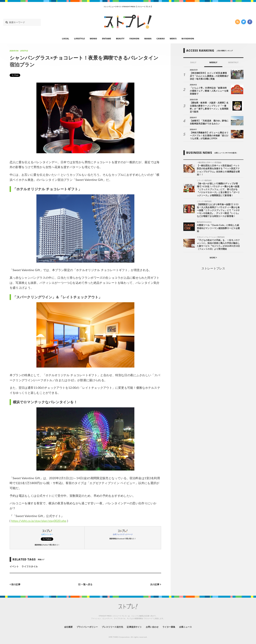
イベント (14, 566)
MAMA (148, 39)
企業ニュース (189, 627)
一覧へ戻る (85, 584)
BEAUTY (120, 39)
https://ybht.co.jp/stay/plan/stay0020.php (39, 521)
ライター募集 (172, 627)
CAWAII (161, 39)
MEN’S (173, 39)
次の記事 (156, 584)
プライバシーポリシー (84, 627)
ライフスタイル (30, 566)
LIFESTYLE (79, 39)
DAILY (193, 62)
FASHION (134, 39)
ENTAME (107, 39)
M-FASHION (188, 39)
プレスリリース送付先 (111, 627)
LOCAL (66, 39)
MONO (93, 39)
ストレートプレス (213, 269)
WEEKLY (213, 62)
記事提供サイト (135, 627)
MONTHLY (233, 62)
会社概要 (64, 627)
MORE (213, 258)
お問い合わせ (154, 627)
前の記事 (15, 584)
